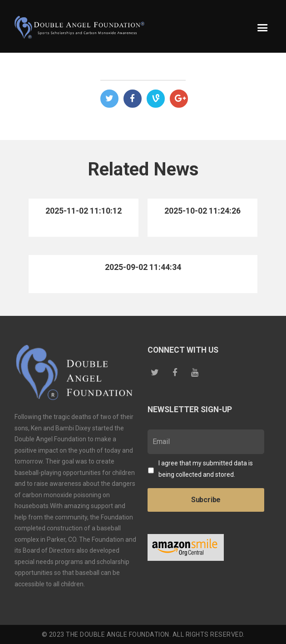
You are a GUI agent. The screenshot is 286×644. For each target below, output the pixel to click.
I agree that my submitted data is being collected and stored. (206, 469)
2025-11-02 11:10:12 (84, 211)
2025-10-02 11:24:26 (202, 211)
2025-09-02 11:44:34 (143, 267)
